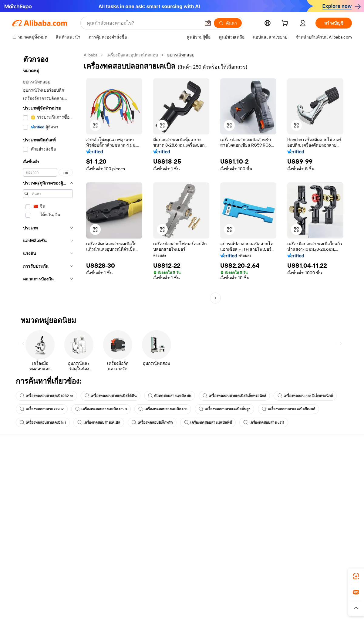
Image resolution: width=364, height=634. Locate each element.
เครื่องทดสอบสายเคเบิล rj (43, 422)
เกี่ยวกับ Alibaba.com (310, 463)
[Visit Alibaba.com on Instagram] (321, 521)
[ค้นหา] (228, 23)
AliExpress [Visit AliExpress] (87, 596)
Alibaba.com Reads (170, 497)
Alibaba (91, 55)
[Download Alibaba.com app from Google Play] (331, 569)
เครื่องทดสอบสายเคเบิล (99, 422)
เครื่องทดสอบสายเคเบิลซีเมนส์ (288, 409)
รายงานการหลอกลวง (32, 509)
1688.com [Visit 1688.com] (111, 596)
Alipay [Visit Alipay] (173, 596)
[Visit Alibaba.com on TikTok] (339, 521)
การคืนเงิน (22, 497)
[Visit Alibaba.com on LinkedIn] (303, 521)
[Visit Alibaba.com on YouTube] (330, 521)
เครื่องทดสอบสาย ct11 (264, 422)
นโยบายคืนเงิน (96, 481)
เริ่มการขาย (232, 463)
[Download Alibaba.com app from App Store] (287, 569)
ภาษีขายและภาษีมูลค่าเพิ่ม (176, 486)
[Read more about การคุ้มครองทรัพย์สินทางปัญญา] (179, 608)
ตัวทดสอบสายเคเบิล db (170, 396)
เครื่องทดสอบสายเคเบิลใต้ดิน (111, 396)
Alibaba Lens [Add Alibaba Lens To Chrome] (33, 569)
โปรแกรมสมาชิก (167, 474)
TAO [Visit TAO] (238, 596)
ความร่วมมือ (233, 503)
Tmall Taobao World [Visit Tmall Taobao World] (144, 596)
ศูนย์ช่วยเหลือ (25, 463)
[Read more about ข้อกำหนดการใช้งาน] (281, 608)
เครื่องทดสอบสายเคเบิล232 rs (46, 396)
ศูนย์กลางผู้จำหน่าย (239, 474)
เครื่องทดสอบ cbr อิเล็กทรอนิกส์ (305, 396)
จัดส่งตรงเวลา (95, 492)
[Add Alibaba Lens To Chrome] (97, 569)
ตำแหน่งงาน (303, 497)
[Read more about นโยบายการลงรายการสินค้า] (120, 608)
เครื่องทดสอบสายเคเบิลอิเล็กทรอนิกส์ (234, 396)
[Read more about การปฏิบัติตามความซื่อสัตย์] (329, 608)
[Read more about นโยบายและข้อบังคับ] (29, 608)
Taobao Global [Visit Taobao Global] (215, 596)
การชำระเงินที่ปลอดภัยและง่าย (111, 469)
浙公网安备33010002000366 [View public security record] (268, 622)
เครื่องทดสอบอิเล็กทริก (152, 422)
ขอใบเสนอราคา (167, 463)
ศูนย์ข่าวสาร (303, 486)
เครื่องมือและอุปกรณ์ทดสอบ (132, 55)
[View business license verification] (234, 622)
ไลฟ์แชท (20, 474)
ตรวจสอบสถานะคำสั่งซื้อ (35, 486)
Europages (278, 596)
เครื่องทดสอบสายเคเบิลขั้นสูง (224, 409)
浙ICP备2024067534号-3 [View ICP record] (329, 622)
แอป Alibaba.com (246, 569)
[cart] (286, 24)
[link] (356, 576)
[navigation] (46, 177)
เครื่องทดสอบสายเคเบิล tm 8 (101, 409)
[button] (208, 23)
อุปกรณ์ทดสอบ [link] (181, 55)
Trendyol (255, 596)
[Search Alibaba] (143, 23)
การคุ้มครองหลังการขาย (104, 504)
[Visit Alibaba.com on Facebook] (294, 521)
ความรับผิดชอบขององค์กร (315, 474)
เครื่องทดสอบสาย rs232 (42, 409)
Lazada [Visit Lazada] (190, 596)
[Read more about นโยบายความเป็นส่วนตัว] (235, 608)
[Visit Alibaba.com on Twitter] (312, 521)
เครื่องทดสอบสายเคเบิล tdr (163, 409)
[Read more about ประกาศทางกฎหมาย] (71, 608)
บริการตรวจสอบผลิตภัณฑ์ (106, 515)
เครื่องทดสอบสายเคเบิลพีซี (208, 422)
